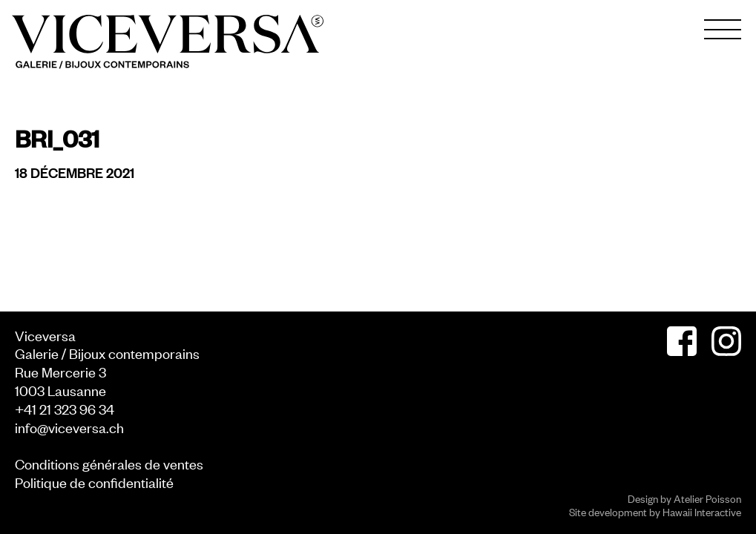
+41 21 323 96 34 (65, 408)
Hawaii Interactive (702, 511)
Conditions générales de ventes (109, 463)
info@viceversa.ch (69, 427)
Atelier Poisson (707, 498)
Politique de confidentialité (94, 482)
